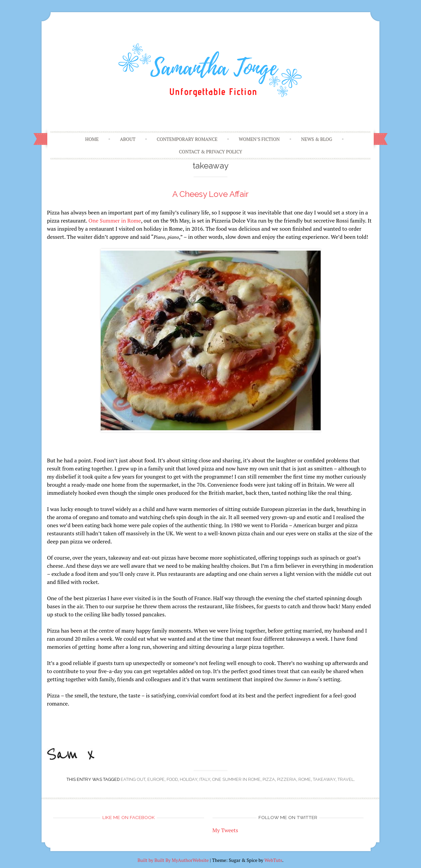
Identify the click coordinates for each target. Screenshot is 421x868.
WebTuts (273, 860)
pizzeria (287, 779)
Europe (156, 779)
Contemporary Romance (187, 139)
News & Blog (317, 139)
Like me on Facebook (129, 817)
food (172, 779)
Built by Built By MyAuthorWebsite (173, 860)
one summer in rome (236, 779)
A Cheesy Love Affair (210, 194)
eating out (133, 779)
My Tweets (225, 830)
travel (346, 779)
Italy (205, 779)
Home (92, 139)
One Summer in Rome (115, 221)
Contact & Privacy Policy (211, 152)
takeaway (324, 779)
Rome (305, 779)
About (128, 139)
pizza (269, 779)
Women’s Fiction (259, 139)
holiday (189, 779)
